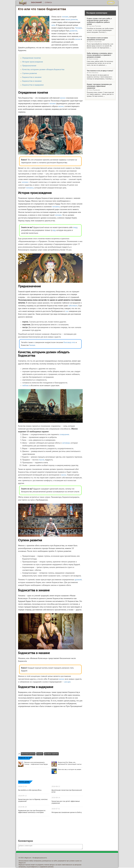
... (106, 32)
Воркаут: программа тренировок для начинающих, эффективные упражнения (99, 86)
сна (67, 311)
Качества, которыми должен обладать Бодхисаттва (43, 70)
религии (74, 20)
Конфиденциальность (40, 858)
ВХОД (111, 2)
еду (54, 230)
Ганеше (32, 345)
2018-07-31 (56, 809)
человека (29, 188)
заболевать (73, 306)
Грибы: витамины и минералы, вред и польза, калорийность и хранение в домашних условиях (100, 55)
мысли (42, 460)
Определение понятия (31, 58)
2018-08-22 (56, 787)
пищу (75, 228)
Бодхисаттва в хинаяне (32, 77)
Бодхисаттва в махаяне (32, 81)
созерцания (64, 435)
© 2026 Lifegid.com (25, 858)
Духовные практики (51, 754)
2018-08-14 (56, 798)
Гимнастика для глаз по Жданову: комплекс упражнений (33, 800)
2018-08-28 (22, 807)
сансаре (67, 682)
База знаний (36, 3)
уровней (78, 580)
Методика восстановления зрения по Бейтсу (67, 813)
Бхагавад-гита (69, 343)
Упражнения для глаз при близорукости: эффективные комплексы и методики (32, 812)
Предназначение (29, 66)
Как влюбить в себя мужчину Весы (30, 790)
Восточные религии (28, 754)
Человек (79, 28)
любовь (25, 386)
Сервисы (48, 3)
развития (74, 31)
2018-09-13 (22, 796)
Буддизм (40, 754)
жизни (78, 39)
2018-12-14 (22, 787)
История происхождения (33, 62)
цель (53, 25)
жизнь (68, 20)
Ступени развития (30, 73)
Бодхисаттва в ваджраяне (33, 85)
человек (65, 17)
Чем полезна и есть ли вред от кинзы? (100, 71)
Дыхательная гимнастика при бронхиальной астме (67, 791)
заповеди (66, 443)
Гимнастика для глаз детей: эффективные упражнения (66, 802)
